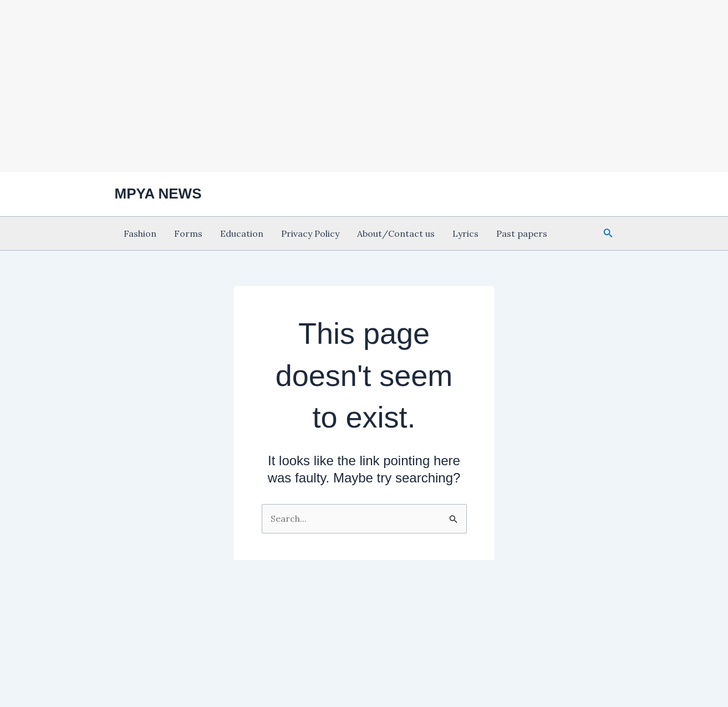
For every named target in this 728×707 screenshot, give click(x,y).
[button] (608, 233)
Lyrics (465, 233)
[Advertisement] (364, 84)
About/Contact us (396, 233)
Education (242, 233)
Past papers (522, 233)
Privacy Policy (310, 233)
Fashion (140, 233)
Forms (188, 233)
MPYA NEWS (158, 194)
